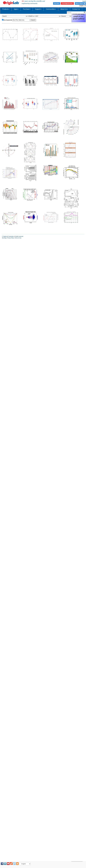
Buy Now (57, 3)
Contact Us (76, 9)
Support (38, 9)
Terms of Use (18, 238)
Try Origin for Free (67, 3)
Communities (51, 9)
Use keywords (8, 20)
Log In (84, 1)
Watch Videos (80, 3)
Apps (16, 9)
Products (6, 9)
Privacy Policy (11, 238)
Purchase (27, 9)
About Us (64, 9)
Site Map (4, 238)
